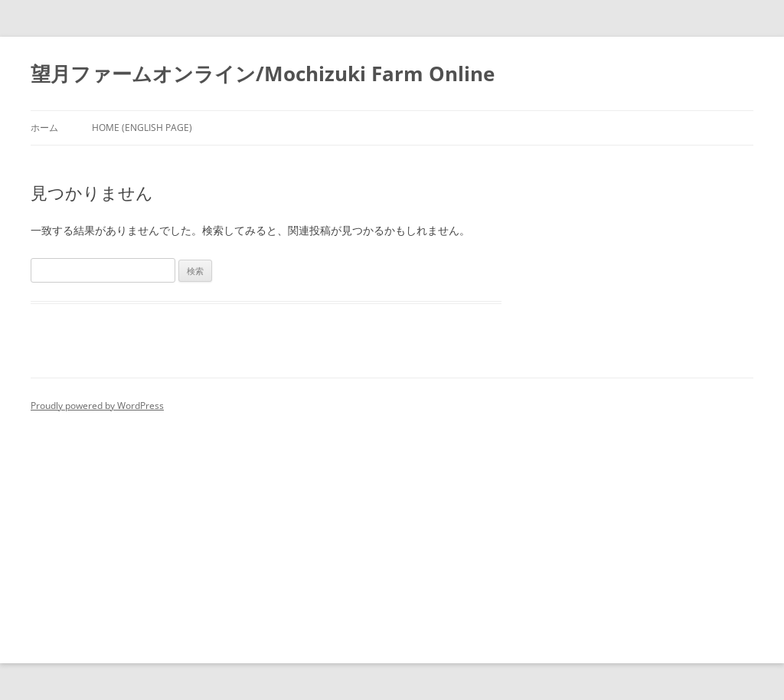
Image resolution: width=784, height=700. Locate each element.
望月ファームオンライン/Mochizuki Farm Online (263, 74)
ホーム (44, 128)
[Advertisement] (392, 530)
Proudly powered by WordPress (97, 406)
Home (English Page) (142, 128)
